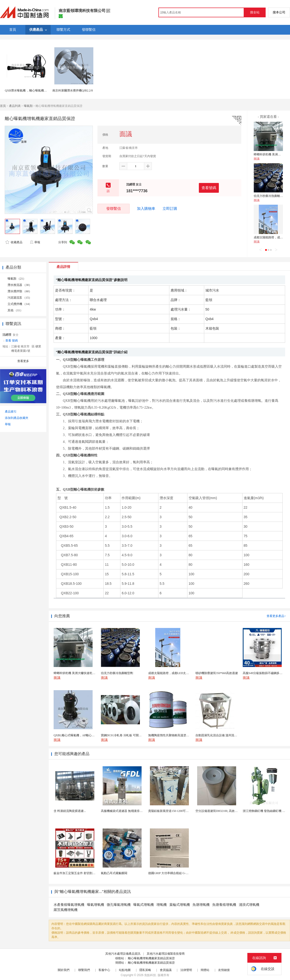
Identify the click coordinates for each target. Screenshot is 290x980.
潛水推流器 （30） (20, 285)
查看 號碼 (12, 341)
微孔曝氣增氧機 (119, 905)
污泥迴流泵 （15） (20, 298)
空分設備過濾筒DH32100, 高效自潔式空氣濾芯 (225, 811)
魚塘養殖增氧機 (224, 905)
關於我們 (64, 970)
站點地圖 (125, 970)
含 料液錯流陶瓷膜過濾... (70, 811)
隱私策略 (145, 970)
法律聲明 (186, 970)
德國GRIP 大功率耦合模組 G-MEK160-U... (175, 873)
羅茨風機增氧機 (66, 910)
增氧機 (162, 905)
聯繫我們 (84, 970)
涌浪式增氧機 (249, 905)
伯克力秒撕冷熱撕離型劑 (270, 196)
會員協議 (166, 970)
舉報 (35, 242)
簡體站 (205, 970)
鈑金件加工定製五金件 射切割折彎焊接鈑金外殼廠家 (88, 873)
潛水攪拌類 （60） (20, 291)
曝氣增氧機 (96, 905)
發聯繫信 (114, 208)
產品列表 (15, 106)
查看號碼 (209, 188)
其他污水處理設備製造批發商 (166, 954)
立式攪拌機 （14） (20, 304)
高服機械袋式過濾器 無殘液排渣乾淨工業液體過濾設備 (136, 811)
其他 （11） (15, 310)
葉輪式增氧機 (180, 905)
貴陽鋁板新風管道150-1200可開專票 (171, 811)
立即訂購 (170, 209)
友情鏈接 (224, 970)
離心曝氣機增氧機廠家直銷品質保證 (151, 958)
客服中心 (104, 970)
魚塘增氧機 (201, 905)
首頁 (3, 106)
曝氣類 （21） (17, 279)
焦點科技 (150, 975)
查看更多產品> (276, 616)
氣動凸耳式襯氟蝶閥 (114, 873)
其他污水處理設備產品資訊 (123, 954)
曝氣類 (28, 106)
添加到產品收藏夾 (17, 418)
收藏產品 (14, 242)
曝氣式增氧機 (144, 905)
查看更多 (23, 361)
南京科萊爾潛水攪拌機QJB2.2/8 (73, 91)
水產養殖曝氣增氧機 (69, 905)
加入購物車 (146, 209)
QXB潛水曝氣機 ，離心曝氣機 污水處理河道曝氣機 (38, 91)
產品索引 (11, 412)
